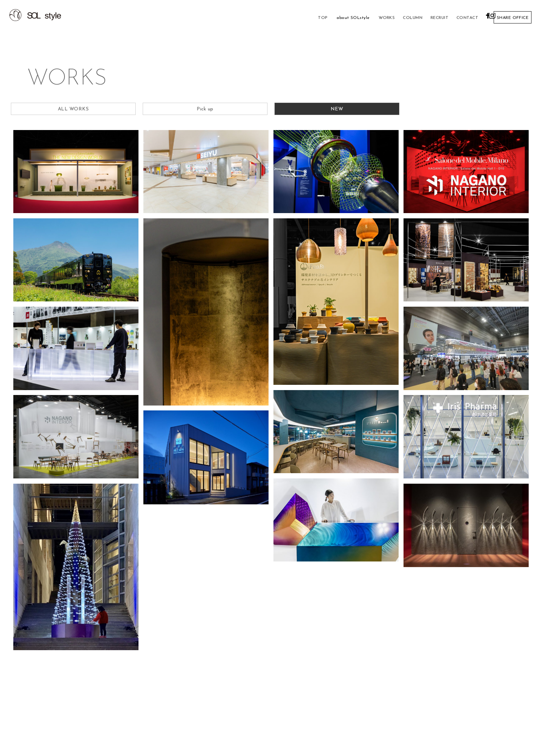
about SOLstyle (329, 18)
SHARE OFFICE (512, 18)
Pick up (205, 110)
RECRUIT (419, 18)
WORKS (363, 18)
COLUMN (391, 18)
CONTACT (449, 18)
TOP (297, 18)
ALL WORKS (73, 110)
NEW (337, 110)
